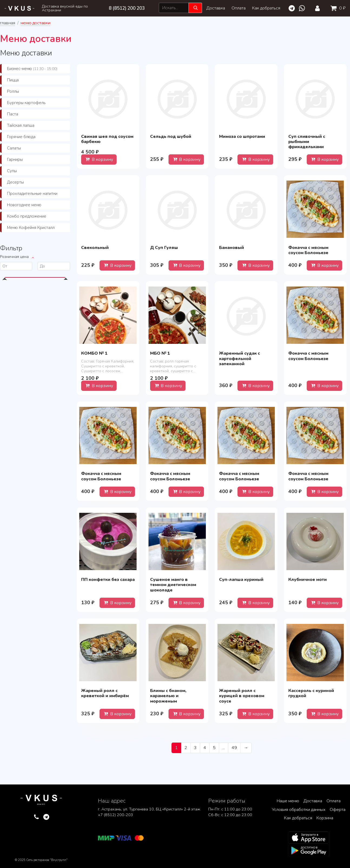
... (224, 748)
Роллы (13, 91)
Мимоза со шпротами (242, 137)
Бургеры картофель (26, 103)
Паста (13, 114)
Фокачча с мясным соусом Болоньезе (308, 250)
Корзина (325, 818)
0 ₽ (337, 8)
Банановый (232, 248)
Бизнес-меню (32, 69)
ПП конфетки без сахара (108, 580)
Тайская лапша (21, 125)
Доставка (216, 8)
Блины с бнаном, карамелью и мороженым (168, 696)
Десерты (15, 182)
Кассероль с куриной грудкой (311, 693)
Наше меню (288, 801)
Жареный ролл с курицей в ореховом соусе (242, 696)
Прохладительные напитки (32, 194)
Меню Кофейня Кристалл (31, 228)
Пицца (13, 80)
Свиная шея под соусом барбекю (107, 139)
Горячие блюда (21, 137)
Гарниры (15, 159)
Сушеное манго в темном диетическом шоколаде (173, 585)
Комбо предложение (27, 216)
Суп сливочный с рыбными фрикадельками (307, 142)
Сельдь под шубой (171, 137)
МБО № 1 (160, 353)
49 (234, 748)
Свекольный (95, 248)
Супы (12, 171)
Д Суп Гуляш (164, 248)
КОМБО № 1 (94, 353)
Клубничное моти (308, 580)
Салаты (14, 148)
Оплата (239, 8)
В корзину (99, 159)
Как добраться (266, 8)
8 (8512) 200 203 (127, 8)
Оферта (338, 810)
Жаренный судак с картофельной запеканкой (240, 358)
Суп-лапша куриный (241, 580)
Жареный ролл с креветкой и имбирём (105, 693)
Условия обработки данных (299, 810)
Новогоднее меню (24, 205)
